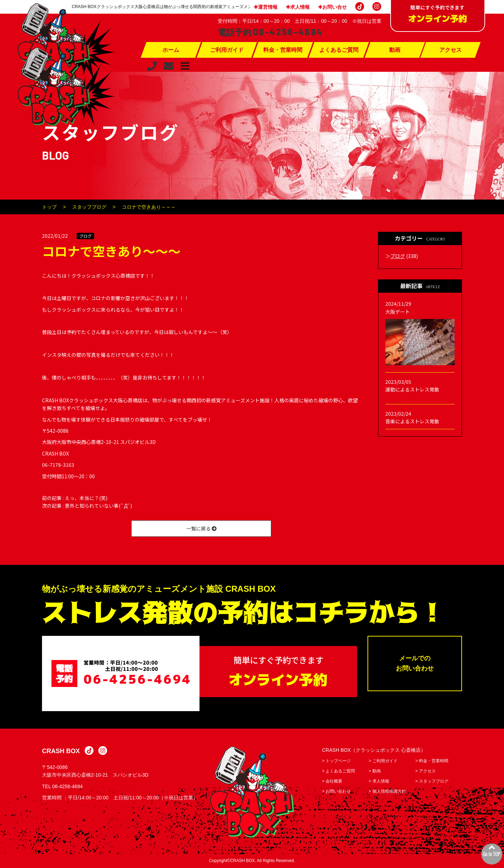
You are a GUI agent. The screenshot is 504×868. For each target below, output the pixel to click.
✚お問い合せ (332, 7)
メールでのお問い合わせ (415, 663)
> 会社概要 (332, 781)
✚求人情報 (298, 7)
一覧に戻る (201, 528)
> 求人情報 (379, 781)
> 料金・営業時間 (432, 761)
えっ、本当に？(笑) (86, 498)
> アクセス (426, 771)
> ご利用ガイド (383, 761)
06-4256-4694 (67, 786)
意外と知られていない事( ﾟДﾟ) (98, 506)
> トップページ (336, 761)
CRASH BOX (61, 751)
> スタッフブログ (432, 781)
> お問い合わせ (336, 791)
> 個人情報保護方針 (387, 791)
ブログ (85, 236)
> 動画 (374, 771)
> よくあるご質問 (338, 771)
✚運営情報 (266, 7)
